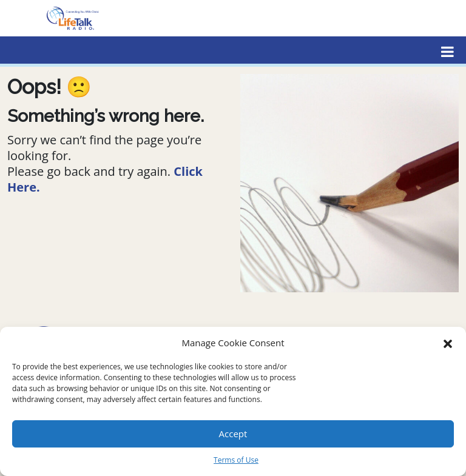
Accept (233, 434)
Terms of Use (236, 460)
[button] (448, 343)
